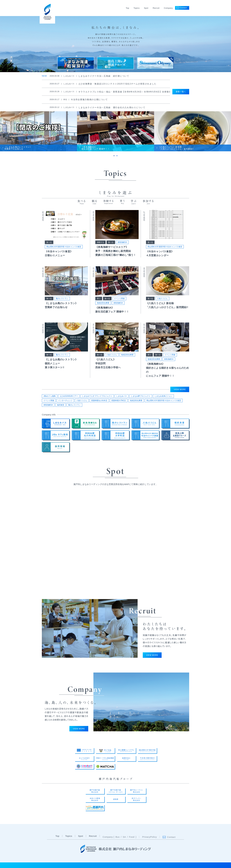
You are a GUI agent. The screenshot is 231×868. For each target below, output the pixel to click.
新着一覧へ (181, 92)
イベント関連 (119, 299)
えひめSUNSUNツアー (69, 396)
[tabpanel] (39, 131)
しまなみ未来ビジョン (163, 396)
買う (99, 299)
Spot (146, 8)
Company (168, 8)
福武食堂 (61, 405)
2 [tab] (117, 156)
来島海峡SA (122, 242)
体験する (100, 242)
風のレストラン (62, 299)
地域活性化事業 (103, 303)
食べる (49, 242)
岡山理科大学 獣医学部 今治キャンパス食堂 (64, 247)
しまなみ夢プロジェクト (141, 396)
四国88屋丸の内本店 (99, 401)
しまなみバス (122, 396)
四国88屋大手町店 (119, 401)
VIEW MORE (180, 389)
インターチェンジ (65, 401)
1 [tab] (114, 156)
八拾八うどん (162, 299)
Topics (137, 8)
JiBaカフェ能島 (50, 396)
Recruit (156, 8)
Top (128, 8)
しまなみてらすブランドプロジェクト (97, 396)
